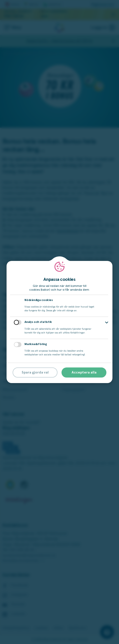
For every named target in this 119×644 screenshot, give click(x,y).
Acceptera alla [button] (84, 372)
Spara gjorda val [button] (35, 372)
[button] (107, 323)
